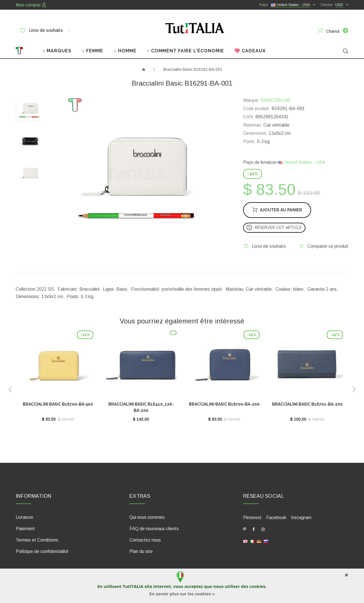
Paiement (25, 529)
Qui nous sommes (147, 517)
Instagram (301, 518)
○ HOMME (125, 51)
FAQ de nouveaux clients (154, 529)
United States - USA (302, 162)
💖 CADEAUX (250, 51)
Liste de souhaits (45, 30)
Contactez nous (145, 540)
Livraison (24, 517)
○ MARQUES (57, 51)
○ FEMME (92, 51)
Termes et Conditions (37, 540)
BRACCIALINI (275, 100)
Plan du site (141, 551)
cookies (257, 586)
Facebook (276, 518)
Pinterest (252, 518)
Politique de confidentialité (42, 551)
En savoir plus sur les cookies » (182, 594)
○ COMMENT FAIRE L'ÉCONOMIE (186, 51)
